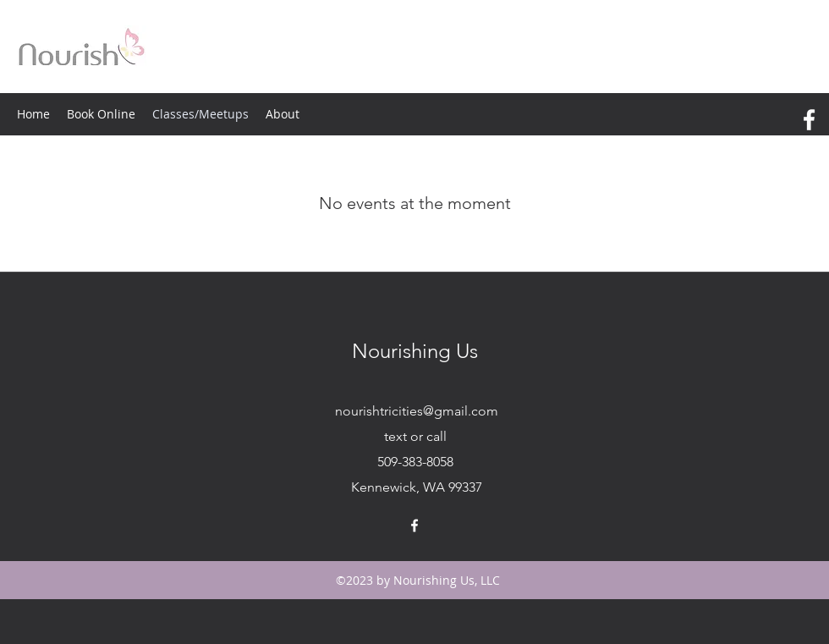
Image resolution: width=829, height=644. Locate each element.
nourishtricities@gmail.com (417, 411)
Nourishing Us (415, 351)
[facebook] (809, 120)
